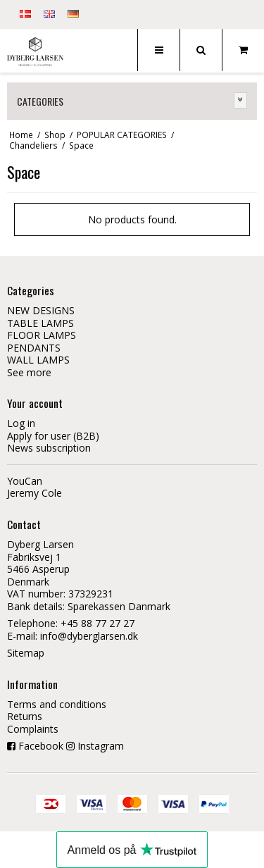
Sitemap (26, 653)
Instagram (101, 746)
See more (29, 372)
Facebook (41, 746)
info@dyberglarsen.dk (89, 636)
